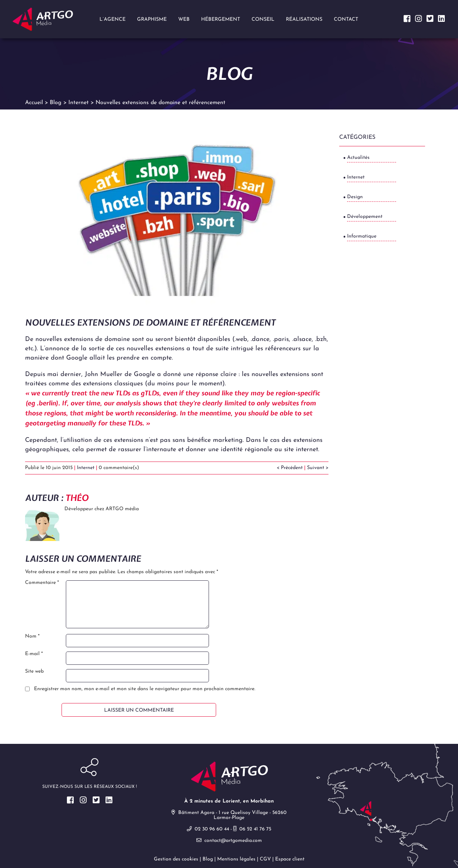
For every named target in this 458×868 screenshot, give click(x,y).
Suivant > (318, 470)
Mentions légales (236, 861)
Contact (346, 19)
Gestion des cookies (176, 861)
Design (355, 198)
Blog (208, 861)
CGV (265, 861)
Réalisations (304, 19)
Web (184, 19)
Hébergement (221, 19)
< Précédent (290, 470)
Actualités (358, 159)
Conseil (263, 19)
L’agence (113, 19)
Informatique (362, 238)
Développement (365, 218)
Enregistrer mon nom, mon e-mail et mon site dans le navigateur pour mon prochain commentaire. (145, 691)
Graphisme (152, 19)
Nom (32, 638)
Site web (34, 673)
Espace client (290, 861)
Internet (86, 470)
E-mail (34, 656)
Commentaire (42, 585)
